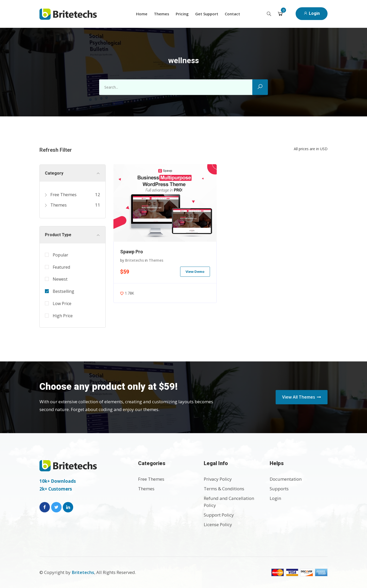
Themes (162, 14)
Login (312, 13)
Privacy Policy (218, 479)
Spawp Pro (132, 252)
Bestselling (63, 291)
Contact (232, 14)
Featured (61, 267)
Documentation (286, 479)
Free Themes (61, 194)
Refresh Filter (56, 150)
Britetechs (134, 260)
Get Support (207, 14)
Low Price (62, 303)
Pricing (182, 14)
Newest (60, 279)
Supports (279, 489)
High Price (63, 316)
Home (142, 14)
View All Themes (302, 397)
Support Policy (219, 515)
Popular (60, 255)
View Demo (195, 272)
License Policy (218, 524)
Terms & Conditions (224, 489)
